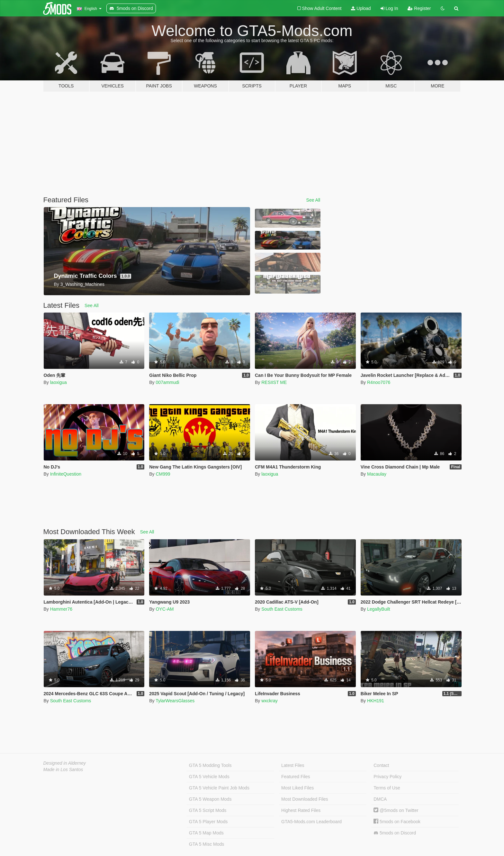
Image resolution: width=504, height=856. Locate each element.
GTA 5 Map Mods (206, 833)
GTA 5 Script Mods (208, 810)
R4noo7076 (379, 382)
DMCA (380, 799)
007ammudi (167, 382)
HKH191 (376, 701)
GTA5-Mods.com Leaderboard (311, 822)
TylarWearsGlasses (175, 701)
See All (313, 200)
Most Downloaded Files (305, 799)
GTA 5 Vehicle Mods (209, 777)
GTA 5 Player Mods (208, 822)
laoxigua (59, 382)
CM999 (163, 474)
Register (419, 8)
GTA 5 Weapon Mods (210, 799)
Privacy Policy (387, 777)
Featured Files (296, 777)
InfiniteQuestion (66, 474)
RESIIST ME (274, 382)
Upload (361, 8)
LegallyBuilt (379, 609)
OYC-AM (165, 609)
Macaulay (377, 474)
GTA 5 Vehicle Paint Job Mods (219, 788)
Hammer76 (61, 609)
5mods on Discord (395, 833)
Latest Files (293, 765)
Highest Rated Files (301, 810)
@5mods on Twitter (396, 810)
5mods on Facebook (397, 822)
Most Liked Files (297, 788)
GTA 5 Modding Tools (210, 765)
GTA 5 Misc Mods (207, 844)
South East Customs (282, 609)
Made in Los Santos (63, 769)
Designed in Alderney (65, 763)
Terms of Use (387, 788)
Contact (381, 765)
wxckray (270, 701)
